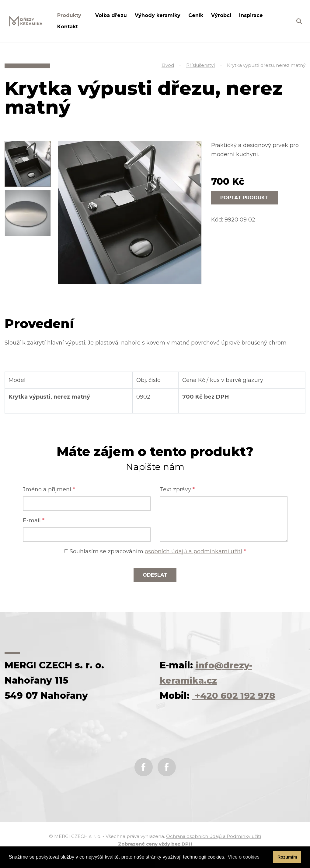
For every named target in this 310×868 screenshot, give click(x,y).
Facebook (144, 767)
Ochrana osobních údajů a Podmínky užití (214, 836)
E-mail (34, 520)
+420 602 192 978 (235, 696)
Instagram (167, 767)
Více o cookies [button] (244, 857)
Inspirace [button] (252, 15)
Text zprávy (177, 489)
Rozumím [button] (287, 857)
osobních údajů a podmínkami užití (193, 551)
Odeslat (155, 575)
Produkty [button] (70, 15)
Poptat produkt (244, 198)
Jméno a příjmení (49, 489)
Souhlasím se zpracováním (155, 551)
